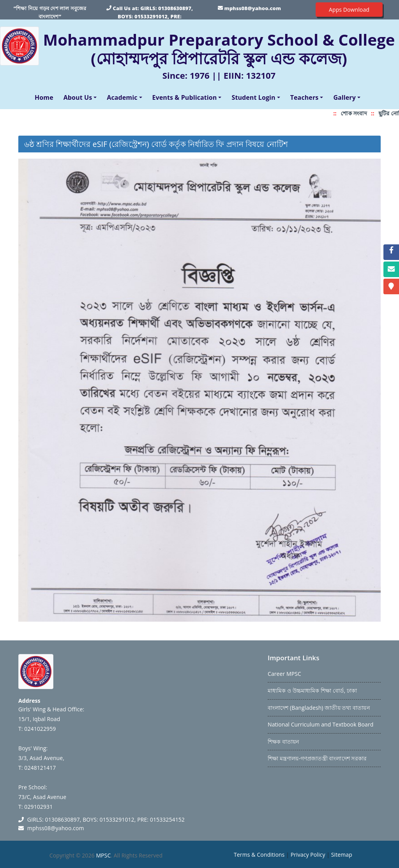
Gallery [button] (344, 97)
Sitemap (342, 855)
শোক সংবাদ (358, 113)
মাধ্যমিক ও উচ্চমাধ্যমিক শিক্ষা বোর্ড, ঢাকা (312, 690)
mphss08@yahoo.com (253, 8)
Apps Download (349, 10)
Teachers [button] (305, 97)
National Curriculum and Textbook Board (320, 724)
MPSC (103, 855)
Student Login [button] (253, 97)
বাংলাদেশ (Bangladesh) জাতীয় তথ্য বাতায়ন (319, 708)
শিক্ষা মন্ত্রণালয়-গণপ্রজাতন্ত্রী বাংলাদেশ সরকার (317, 758)
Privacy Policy (308, 855)
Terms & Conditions (259, 855)
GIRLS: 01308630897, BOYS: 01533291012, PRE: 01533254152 (155, 16)
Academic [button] (122, 97)
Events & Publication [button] (185, 97)
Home (46, 97)
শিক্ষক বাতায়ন (283, 742)
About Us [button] (78, 97)
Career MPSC (284, 674)
